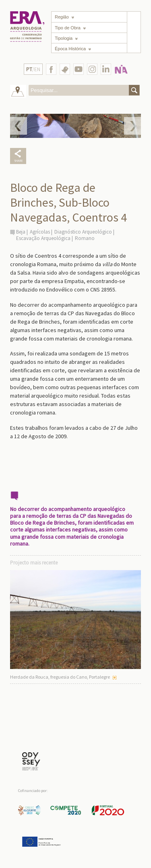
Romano (85, 238)
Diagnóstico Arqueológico (83, 232)
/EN (33, 69)
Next (132, 126)
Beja (21, 232)
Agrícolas (40, 232)
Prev (19, 126)
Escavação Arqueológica (43, 238)
